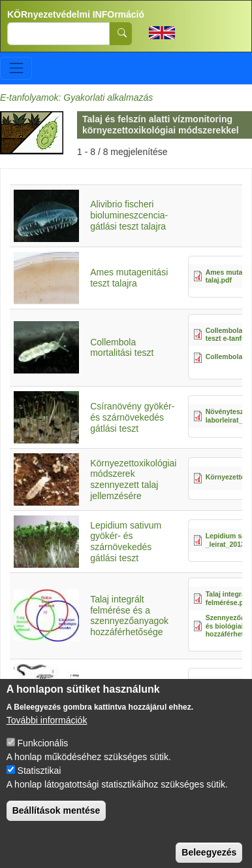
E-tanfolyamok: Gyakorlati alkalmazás (76, 97)
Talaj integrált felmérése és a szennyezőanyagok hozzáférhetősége (129, 616)
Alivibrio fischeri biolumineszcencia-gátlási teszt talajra (129, 215)
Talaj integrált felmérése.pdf (228, 598)
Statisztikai (39, 784)
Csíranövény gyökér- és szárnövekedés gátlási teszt (132, 417)
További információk (47, 734)
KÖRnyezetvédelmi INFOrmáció (76, 14)
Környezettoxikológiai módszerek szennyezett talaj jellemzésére (133, 479)
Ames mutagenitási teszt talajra (129, 278)
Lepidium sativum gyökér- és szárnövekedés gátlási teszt (126, 542)
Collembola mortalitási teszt (122, 348)
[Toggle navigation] (16, 68)
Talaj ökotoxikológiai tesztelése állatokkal (131, 690)
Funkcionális (43, 757)
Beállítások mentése (56, 824)
